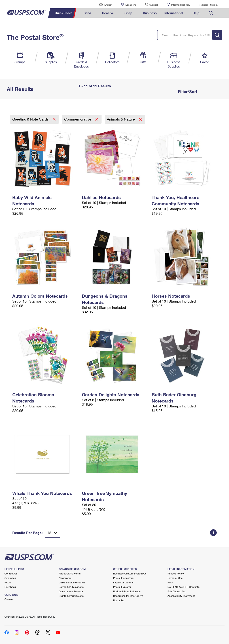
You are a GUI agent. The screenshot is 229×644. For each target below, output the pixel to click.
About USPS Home (70, 573)
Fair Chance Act (177, 591)
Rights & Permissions (71, 596)
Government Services (71, 591)
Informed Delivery (181, 5)
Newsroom (65, 578)
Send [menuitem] (87, 13)
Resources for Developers (128, 596)
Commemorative (78, 119)
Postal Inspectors (123, 578)
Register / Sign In (208, 5)
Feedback (10, 587)
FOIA (170, 582)
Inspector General (123, 582)
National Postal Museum (127, 591)
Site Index (10, 578)
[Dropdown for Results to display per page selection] (53, 533)
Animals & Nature (121, 119)
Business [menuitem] (150, 13)
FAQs (8, 582)
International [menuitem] (174, 13)
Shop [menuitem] (128, 13)
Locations (131, 5)
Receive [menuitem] (108, 13)
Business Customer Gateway (130, 573)
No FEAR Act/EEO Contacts (183, 587)
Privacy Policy (176, 573)
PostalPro (119, 600)
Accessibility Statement (181, 596)
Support (154, 5)
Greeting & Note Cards (31, 119)
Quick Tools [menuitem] (64, 13)
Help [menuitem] (196, 13)
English (104, 5)
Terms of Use (175, 578)
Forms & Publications (71, 587)
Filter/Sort (187, 91)
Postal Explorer (122, 587)
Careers (9, 599)
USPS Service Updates (72, 582)
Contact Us (11, 573)
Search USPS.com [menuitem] (211, 13)
